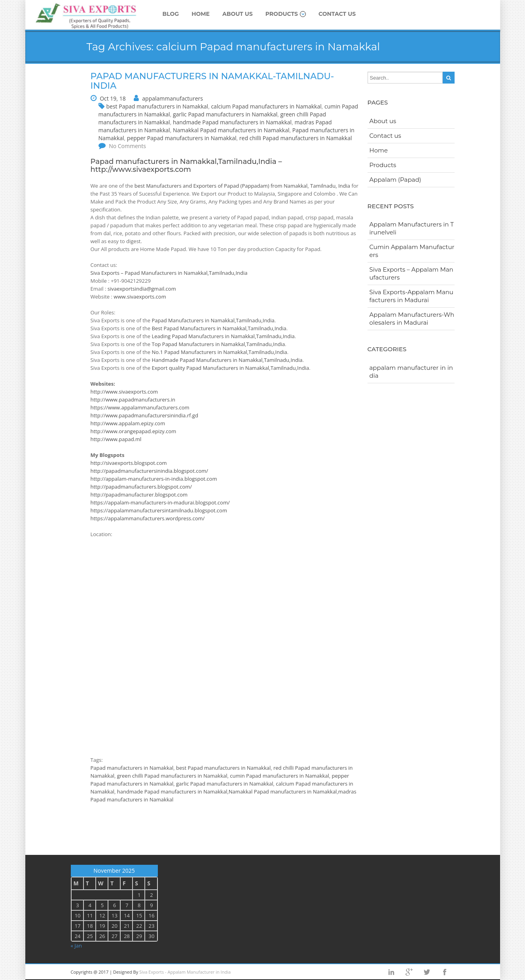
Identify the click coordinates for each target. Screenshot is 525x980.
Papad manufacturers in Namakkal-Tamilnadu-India (212, 81)
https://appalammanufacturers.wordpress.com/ (148, 518)
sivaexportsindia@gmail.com (142, 289)
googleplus (409, 972)
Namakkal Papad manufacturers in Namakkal (231, 130)
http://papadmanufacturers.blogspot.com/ (141, 487)
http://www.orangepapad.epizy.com (134, 431)
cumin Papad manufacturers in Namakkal (280, 776)
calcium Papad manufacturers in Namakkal (266, 106)
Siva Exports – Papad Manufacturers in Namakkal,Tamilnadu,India (169, 273)
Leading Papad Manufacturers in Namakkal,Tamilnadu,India (223, 336)
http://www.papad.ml (116, 439)
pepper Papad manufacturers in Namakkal (182, 138)
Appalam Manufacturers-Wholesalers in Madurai (412, 319)
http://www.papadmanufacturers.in (133, 400)
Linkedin (391, 972)
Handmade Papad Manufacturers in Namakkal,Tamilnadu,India (227, 360)
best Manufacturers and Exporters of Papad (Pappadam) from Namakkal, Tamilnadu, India (242, 186)
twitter (427, 972)
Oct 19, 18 (113, 98)
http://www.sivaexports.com (141, 169)
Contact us (337, 14)
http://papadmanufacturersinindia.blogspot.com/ (150, 471)
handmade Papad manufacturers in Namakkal (232, 122)
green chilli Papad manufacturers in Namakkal (172, 776)
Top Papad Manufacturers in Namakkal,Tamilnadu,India (219, 344)
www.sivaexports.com (140, 297)
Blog (171, 14)
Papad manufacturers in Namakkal (132, 768)
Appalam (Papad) (395, 180)
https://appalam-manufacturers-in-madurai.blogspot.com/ (160, 502)
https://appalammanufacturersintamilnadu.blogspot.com (159, 510)
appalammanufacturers (172, 98)
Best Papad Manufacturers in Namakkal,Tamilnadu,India (219, 328)
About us (238, 14)
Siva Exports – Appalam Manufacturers (411, 273)
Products (286, 14)
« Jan (77, 946)
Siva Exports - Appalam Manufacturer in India (185, 972)
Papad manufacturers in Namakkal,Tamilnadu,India (184, 162)
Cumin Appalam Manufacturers (412, 251)
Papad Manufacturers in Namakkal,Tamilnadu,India (213, 320)
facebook (445, 972)
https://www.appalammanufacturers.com (140, 407)
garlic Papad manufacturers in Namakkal (225, 114)
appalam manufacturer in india (411, 372)
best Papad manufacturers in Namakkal (157, 106)
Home (201, 14)
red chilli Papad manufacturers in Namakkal (296, 138)
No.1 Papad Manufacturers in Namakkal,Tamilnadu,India (220, 352)
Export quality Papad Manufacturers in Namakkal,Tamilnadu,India (231, 368)
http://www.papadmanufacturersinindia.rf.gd (144, 415)
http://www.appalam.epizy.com (128, 423)
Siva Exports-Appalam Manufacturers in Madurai (411, 296)
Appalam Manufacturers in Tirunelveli (412, 228)
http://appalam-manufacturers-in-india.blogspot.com (154, 479)
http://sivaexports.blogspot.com (129, 463)
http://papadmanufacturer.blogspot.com (139, 495)
